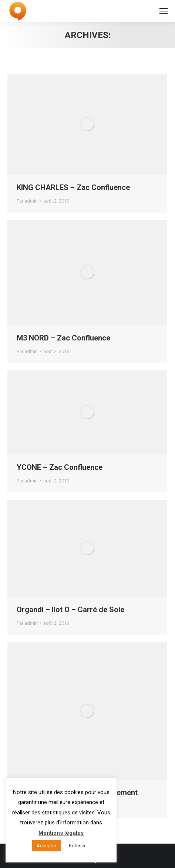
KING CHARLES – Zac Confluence (73, 187)
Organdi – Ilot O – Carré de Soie (70, 610)
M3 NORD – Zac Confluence (63, 338)
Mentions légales (61, 833)
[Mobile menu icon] (164, 11)
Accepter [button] (46, 846)
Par (27, 201)
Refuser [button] (77, 846)
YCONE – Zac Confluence (60, 467)
